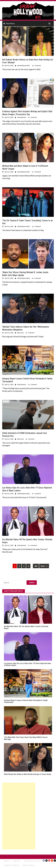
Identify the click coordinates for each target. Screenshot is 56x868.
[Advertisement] (19, 816)
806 (36, 566)
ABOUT (7, 861)
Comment (38, 66)
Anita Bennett (22, 117)
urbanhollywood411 (24, 66)
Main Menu (10, 24)
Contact (17, 861)
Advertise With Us (32, 861)
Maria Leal (20, 333)
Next (44, 566)
